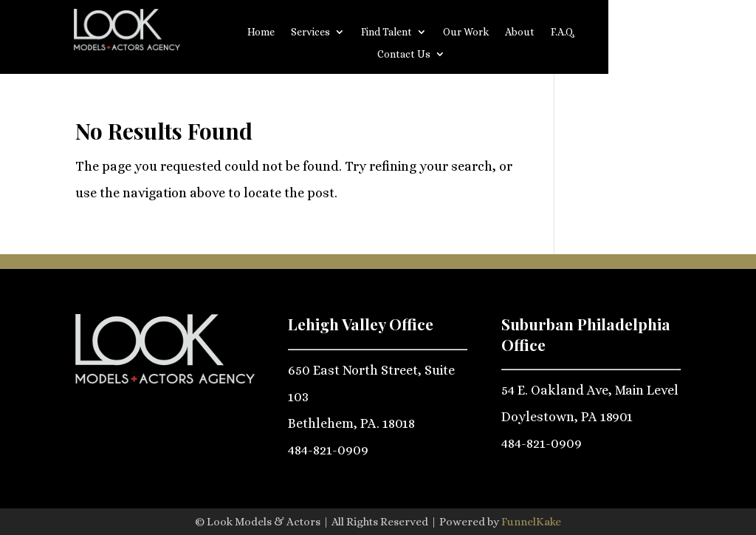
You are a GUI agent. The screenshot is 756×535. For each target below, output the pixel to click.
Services (310, 32)
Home (261, 32)
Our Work (466, 32)
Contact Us (404, 54)
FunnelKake (531, 522)
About (520, 32)
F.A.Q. (563, 32)
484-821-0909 (328, 450)
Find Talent (386, 32)
